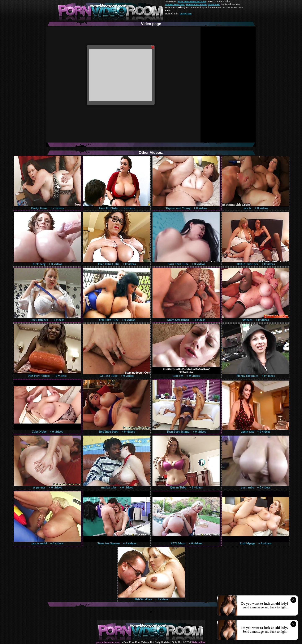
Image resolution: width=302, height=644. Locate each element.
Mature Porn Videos (196, 4)
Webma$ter (198, 642)
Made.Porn (214, 4)
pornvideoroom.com (108, 642)
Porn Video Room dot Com (192, 1)
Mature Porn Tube (175, 4)
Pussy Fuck (186, 14)
